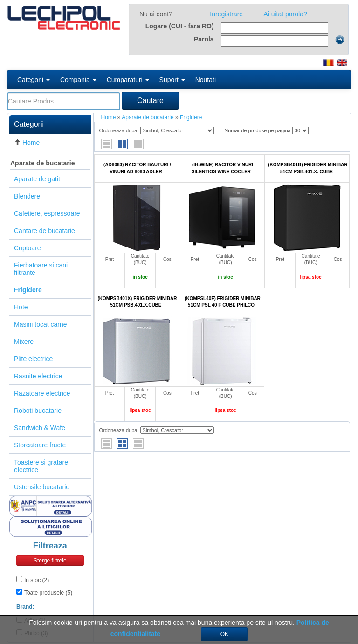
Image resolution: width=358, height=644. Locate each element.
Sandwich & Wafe (40, 428)
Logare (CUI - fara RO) (180, 26)
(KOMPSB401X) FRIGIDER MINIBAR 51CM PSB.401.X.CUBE (137, 302)
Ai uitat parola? (285, 14)
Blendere (27, 196)
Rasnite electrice (38, 376)
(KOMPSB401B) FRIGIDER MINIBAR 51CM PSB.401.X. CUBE (308, 168)
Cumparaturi (128, 80)
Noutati (206, 80)
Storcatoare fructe (40, 445)
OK (224, 634)
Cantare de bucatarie (45, 231)
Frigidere (191, 117)
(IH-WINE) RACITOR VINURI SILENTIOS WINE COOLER (222, 168)
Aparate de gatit (37, 179)
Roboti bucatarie (38, 411)
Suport (172, 80)
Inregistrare (226, 14)
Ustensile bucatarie (42, 487)
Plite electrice (33, 359)
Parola (204, 39)
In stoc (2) (37, 580)
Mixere (24, 342)
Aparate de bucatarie (43, 163)
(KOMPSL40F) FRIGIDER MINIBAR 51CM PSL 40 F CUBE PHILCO (223, 302)
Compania (78, 80)
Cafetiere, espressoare (47, 213)
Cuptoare (28, 248)
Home (31, 143)
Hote (21, 307)
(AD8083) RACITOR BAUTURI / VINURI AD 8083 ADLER (137, 168)
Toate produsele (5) (48, 593)
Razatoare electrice (42, 393)
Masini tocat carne (41, 324)
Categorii (34, 80)
